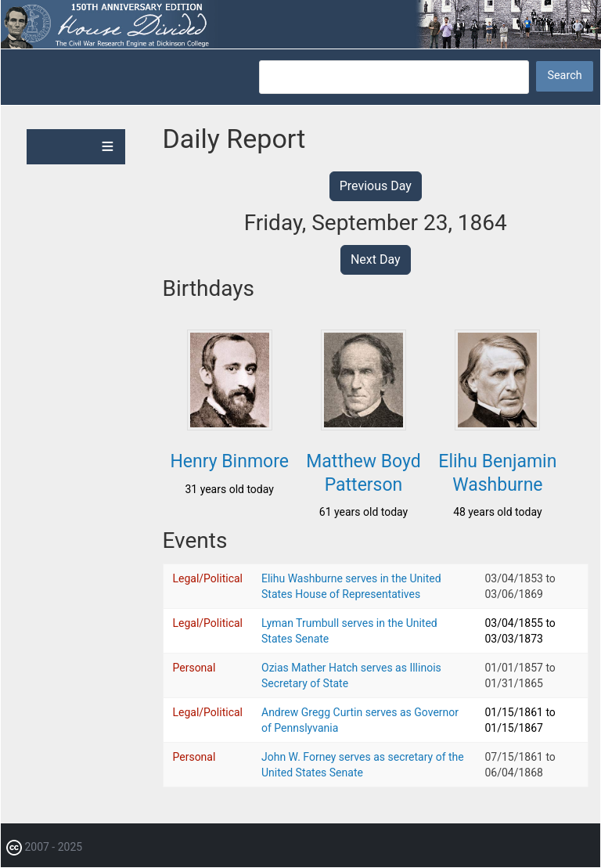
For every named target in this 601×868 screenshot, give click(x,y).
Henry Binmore (229, 461)
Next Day (376, 259)
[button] (230, 426)
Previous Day (376, 186)
